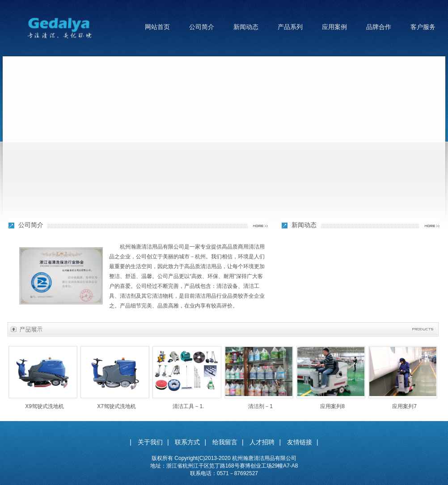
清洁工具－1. (188, 406)
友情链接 (300, 442)
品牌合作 (379, 27)
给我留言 (225, 442)
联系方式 (187, 442)
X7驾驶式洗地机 (116, 406)
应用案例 (334, 27)
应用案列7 (404, 406)
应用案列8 (332, 406)
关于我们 (150, 442)
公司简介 (202, 27)
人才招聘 (262, 442)
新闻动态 (246, 27)
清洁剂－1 (260, 406)
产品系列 (290, 27)
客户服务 (423, 27)
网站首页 (157, 27)
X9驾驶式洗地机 (44, 406)
